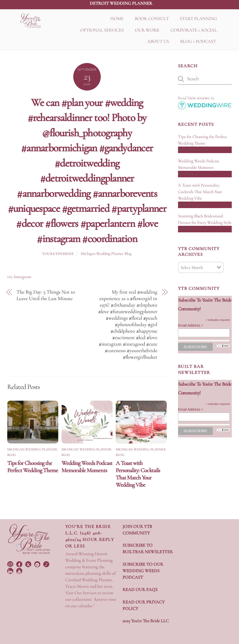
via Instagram (19, 277)
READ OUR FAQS (140, 589)
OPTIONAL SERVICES (102, 30)
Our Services (85, 593)
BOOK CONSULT (152, 19)
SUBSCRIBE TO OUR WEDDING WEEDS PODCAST (143, 571)
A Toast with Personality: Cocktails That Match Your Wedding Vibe (138, 474)
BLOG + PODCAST (198, 41)
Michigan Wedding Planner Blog (106, 254)
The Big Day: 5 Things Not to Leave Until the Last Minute (46, 295)
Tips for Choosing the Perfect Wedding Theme (33, 467)
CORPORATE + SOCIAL (194, 30)
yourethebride (58, 254)
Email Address (191, 326)
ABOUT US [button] (158, 41)
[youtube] (20, 570)
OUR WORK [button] (147, 30)
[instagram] (11, 563)
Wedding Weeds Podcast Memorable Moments (87, 467)
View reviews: (199, 98)
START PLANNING (198, 19)
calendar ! (86, 606)
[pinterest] (38, 563)
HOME (117, 19)
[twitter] (29, 563)
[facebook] (20, 563)
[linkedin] (11, 570)
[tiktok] (47, 563)
